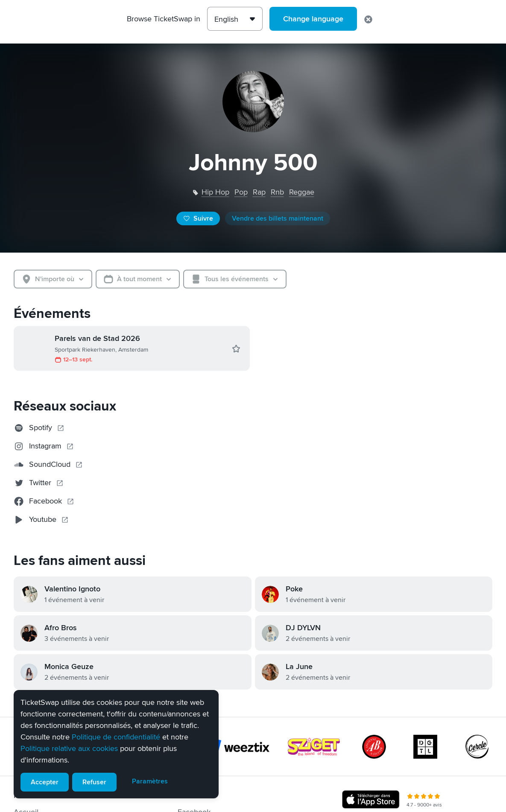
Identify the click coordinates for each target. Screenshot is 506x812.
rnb (277, 192)
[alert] (116, 744)
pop (241, 192)
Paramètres (150, 781)
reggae (302, 192)
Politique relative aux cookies (69, 748)
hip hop (215, 192)
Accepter (45, 782)
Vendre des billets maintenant (278, 218)
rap (259, 192)
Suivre (198, 218)
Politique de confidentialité (116, 737)
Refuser (94, 782)
